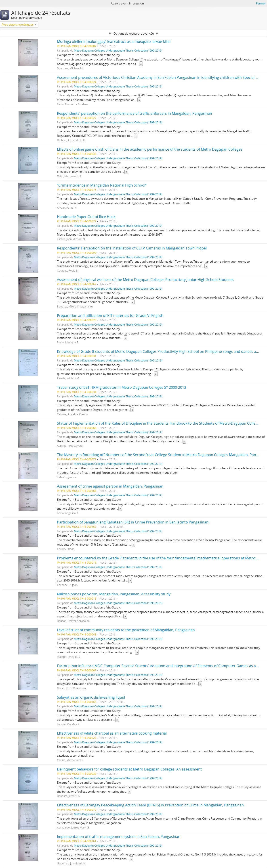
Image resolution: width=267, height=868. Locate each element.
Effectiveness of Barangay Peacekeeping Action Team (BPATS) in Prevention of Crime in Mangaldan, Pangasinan (150, 805)
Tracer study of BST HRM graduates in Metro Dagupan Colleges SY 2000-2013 (122, 387)
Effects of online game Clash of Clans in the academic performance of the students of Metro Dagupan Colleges (150, 149)
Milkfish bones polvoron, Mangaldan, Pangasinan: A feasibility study (114, 594)
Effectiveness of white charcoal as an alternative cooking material (112, 733)
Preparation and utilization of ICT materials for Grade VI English (110, 316)
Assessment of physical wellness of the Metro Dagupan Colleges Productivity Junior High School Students (145, 280)
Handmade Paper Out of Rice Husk (86, 217)
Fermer (261, 3)
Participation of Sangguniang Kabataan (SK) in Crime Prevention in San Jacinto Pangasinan (133, 522)
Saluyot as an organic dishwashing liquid (91, 697)
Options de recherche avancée (134, 33)
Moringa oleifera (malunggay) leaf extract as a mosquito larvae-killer (114, 42)
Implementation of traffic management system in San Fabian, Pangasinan (119, 837)
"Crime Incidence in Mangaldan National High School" (102, 185)
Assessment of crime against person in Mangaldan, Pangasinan (110, 486)
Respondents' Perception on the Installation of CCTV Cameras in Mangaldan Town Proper (132, 248)
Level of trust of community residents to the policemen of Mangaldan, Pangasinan (126, 630)
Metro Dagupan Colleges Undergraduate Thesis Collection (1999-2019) (118, 50)
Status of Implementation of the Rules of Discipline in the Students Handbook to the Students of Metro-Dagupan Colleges (159, 423)
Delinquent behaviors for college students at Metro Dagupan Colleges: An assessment (129, 769)
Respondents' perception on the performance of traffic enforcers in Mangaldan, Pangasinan (135, 113)
